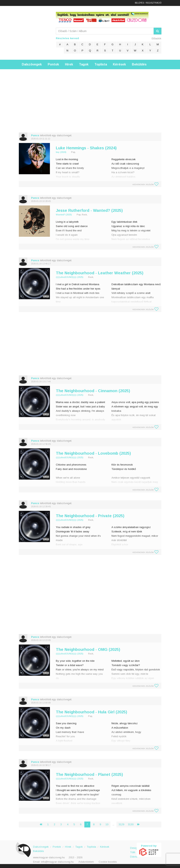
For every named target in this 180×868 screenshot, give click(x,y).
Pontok (53, 64)
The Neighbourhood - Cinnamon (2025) (93, 391)
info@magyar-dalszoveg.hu (57, 862)
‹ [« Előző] (42, 824)
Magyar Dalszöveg (35, 32)
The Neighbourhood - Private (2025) (90, 516)
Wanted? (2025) (64, 215)
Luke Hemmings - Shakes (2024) (86, 148)
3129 (121, 824)
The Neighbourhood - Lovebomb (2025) (93, 453)
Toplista (101, 64)
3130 (131, 824)
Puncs (35, 135)
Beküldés (139, 64)
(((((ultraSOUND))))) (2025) (70, 277)
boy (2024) (61, 152)
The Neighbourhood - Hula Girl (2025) (91, 712)
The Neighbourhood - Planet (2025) (89, 774)
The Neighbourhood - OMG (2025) (88, 649)
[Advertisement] (90, 97)
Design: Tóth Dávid (133, 850)
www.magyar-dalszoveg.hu (49, 857)
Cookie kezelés (108, 862)
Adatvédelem (86, 862)
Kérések (119, 64)
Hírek (69, 64)
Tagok (84, 64)
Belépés (139, 3)
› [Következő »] (140, 824)
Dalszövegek (32, 64)
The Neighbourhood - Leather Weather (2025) (100, 273)
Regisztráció (154, 3)
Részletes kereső (67, 38)
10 (107, 824)
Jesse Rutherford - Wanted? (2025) (89, 210)
